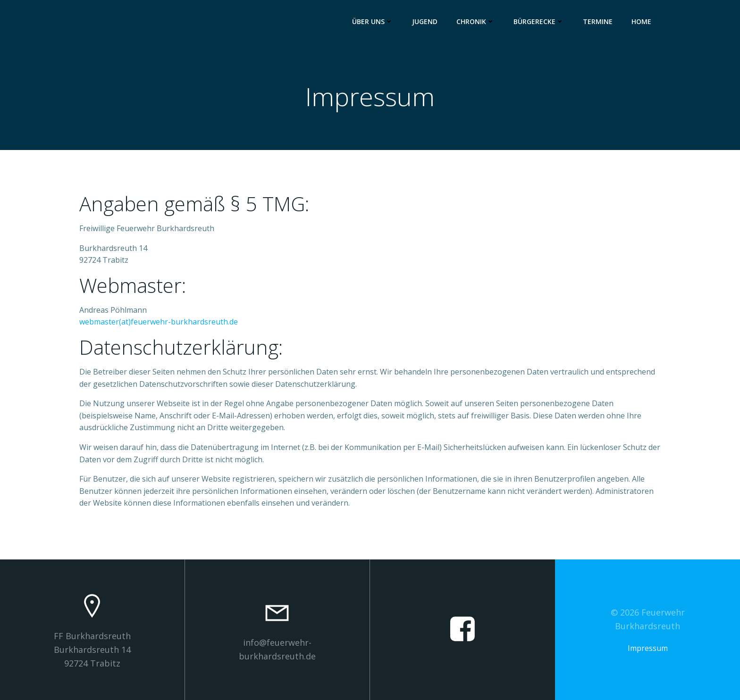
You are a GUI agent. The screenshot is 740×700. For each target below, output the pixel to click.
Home (641, 21)
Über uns (373, 21)
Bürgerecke (539, 21)
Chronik (475, 21)
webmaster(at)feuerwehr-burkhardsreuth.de (159, 322)
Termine (598, 21)
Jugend (425, 21)
